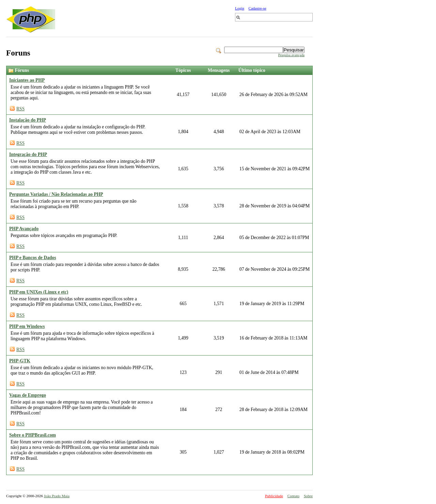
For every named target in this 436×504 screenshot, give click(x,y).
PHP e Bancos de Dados (33, 258)
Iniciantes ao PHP (27, 80)
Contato (293, 496)
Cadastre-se (258, 8)
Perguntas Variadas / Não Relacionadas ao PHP (56, 194)
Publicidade (274, 496)
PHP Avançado (24, 229)
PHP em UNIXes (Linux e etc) (39, 292)
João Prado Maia (57, 496)
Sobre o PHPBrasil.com (33, 435)
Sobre (308, 496)
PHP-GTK (20, 361)
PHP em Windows (27, 326)
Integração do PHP (28, 154)
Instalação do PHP (28, 120)
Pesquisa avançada (291, 55)
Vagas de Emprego (28, 395)
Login (240, 8)
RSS (20, 109)
